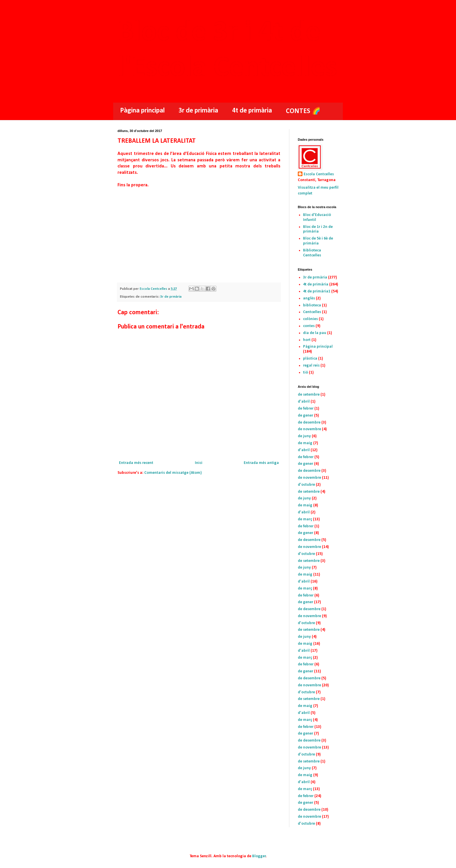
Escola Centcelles (319, 174)
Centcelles (312, 312)
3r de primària (198, 111)
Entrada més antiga (261, 463)
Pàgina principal (142, 111)
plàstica (310, 359)
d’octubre (306, 485)
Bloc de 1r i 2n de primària (318, 229)
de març (305, 519)
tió (306, 373)
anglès (309, 298)
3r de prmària (171, 297)
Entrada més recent (136, 463)
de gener (306, 416)
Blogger (259, 856)
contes (309, 326)
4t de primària (252, 111)
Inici (199, 463)
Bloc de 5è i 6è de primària (318, 241)
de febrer (306, 409)
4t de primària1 (317, 291)
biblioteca (312, 305)
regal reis (311, 366)
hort (307, 340)
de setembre (309, 395)
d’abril (304, 402)
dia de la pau (315, 333)
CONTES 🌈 (303, 111)
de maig (305, 443)
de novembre (309, 429)
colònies (310, 319)
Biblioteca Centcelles (312, 253)
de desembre (309, 423)
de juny (304, 436)
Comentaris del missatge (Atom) (173, 473)
